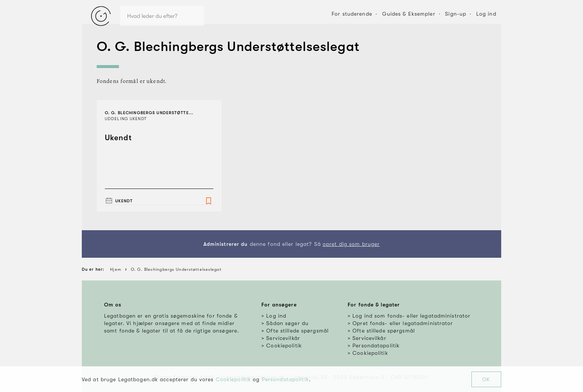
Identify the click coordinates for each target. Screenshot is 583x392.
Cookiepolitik (233, 379)
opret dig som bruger (351, 244)
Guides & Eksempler (409, 14)
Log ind (486, 14)
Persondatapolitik (285, 379)
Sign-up (456, 14)
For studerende (352, 14)
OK (486, 379)
